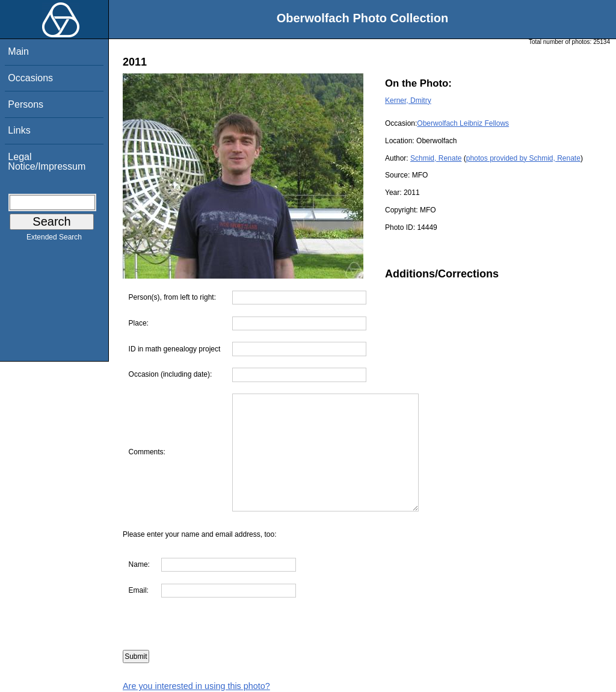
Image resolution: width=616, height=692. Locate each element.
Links (19, 130)
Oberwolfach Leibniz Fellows (463, 123)
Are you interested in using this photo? (196, 686)
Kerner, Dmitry (408, 100)
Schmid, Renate (436, 158)
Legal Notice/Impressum (47, 162)
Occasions (30, 78)
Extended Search (54, 239)
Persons (26, 104)
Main (18, 51)
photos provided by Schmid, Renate (523, 158)
